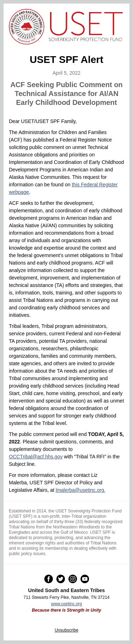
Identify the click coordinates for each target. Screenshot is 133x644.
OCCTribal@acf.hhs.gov (36, 457)
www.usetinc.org (66, 604)
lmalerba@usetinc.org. (81, 490)
